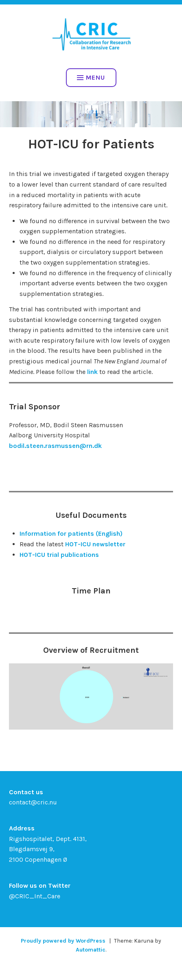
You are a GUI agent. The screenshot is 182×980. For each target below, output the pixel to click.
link (92, 372)
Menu (91, 77)
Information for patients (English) (71, 533)
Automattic (91, 950)
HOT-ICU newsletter (95, 544)
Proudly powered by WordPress (63, 941)
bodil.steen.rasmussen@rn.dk (55, 446)
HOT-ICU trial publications (59, 555)
